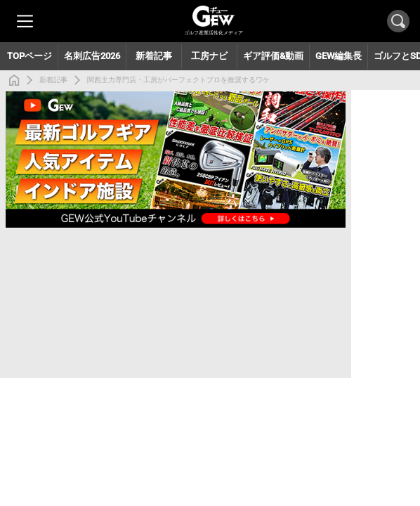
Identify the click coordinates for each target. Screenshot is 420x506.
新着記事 (53, 80)
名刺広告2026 (92, 56)
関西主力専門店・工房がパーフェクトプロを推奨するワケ (178, 80)
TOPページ (29, 56)
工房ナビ (209, 56)
